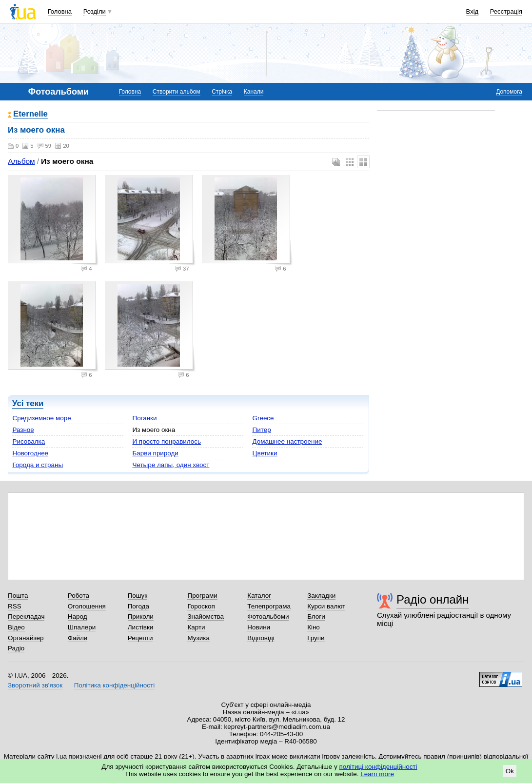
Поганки (144, 418)
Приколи (141, 617)
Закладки (321, 596)
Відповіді (261, 638)
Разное (23, 430)
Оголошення (87, 606)
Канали (254, 92)
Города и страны (38, 465)
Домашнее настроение (287, 441)
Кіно (314, 627)
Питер (261, 430)
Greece (263, 418)
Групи (316, 638)
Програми (202, 596)
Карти (196, 627)
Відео (16, 627)
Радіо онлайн (433, 599)
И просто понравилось (167, 441)
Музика (198, 638)
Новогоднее (30, 453)
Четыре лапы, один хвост (171, 465)
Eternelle (30, 114)
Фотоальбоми (268, 617)
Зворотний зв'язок (35, 685)
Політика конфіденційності (114, 685)
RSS (15, 606)
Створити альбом (177, 92)
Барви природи (155, 453)
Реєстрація (506, 11)
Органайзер (26, 638)
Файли (78, 638)
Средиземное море (41, 418)
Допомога (509, 92)
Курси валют (326, 606)
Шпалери (82, 627)
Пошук (138, 596)
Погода (138, 606)
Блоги (316, 617)
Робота (79, 596)
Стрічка (222, 92)
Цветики (265, 453)
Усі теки (28, 403)
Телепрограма (269, 606)
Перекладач (26, 617)
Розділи (95, 11)
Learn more (377, 774)
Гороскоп (201, 606)
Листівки (141, 627)
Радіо (16, 648)
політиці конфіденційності (378, 767)
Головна (60, 11)
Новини (259, 627)
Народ (78, 617)
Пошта (18, 596)
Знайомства (206, 617)
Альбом (21, 161)
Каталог (259, 596)
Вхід (473, 11)
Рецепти (140, 638)
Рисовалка (29, 441)
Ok (510, 771)
